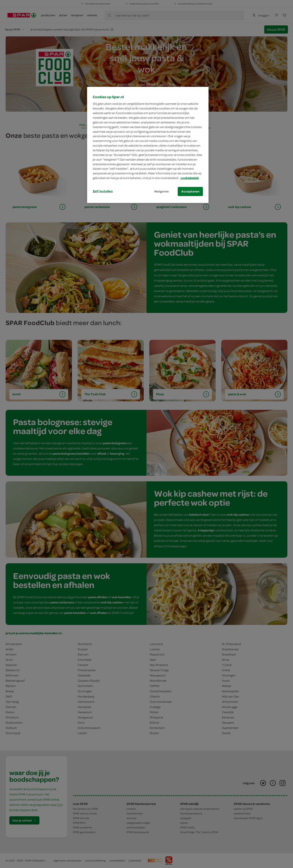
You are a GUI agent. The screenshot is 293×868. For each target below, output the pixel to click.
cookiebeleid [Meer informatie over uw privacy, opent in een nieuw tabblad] (190, 178)
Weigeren (162, 191)
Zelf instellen (103, 191)
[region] (148, 145)
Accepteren (190, 191)
